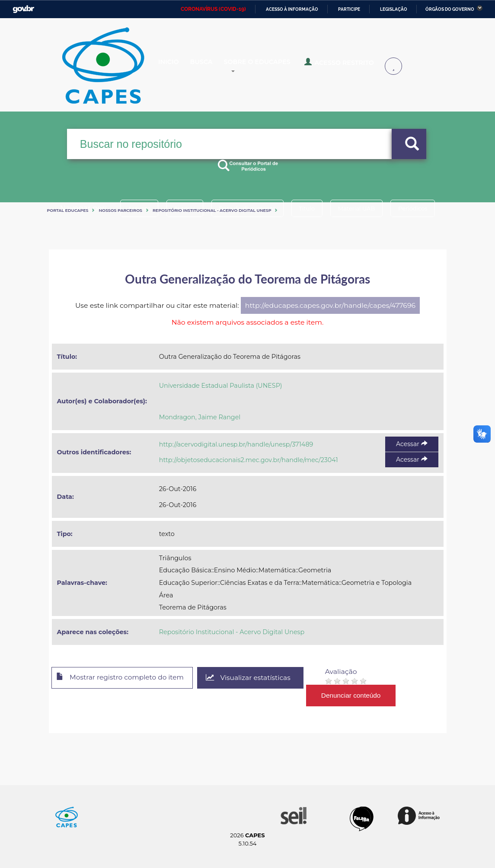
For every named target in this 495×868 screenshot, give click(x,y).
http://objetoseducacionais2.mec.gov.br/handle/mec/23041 (249, 460)
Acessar (412, 444)
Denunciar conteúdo (359, 695)
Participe (349, 9)
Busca (215, 67)
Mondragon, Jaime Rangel (200, 417)
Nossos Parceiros (120, 210)
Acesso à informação (292, 9)
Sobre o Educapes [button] (279, 67)
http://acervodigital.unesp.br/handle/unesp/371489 (236, 444)
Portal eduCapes (68, 210)
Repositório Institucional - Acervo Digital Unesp (212, 210)
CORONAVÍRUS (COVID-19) (213, 9)
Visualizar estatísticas (255, 678)
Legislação (394, 9)
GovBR (23, 9)
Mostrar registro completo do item (123, 678)
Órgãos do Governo (450, 9)
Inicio (175, 67)
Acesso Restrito (355, 66)
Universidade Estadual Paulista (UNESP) (221, 386)
